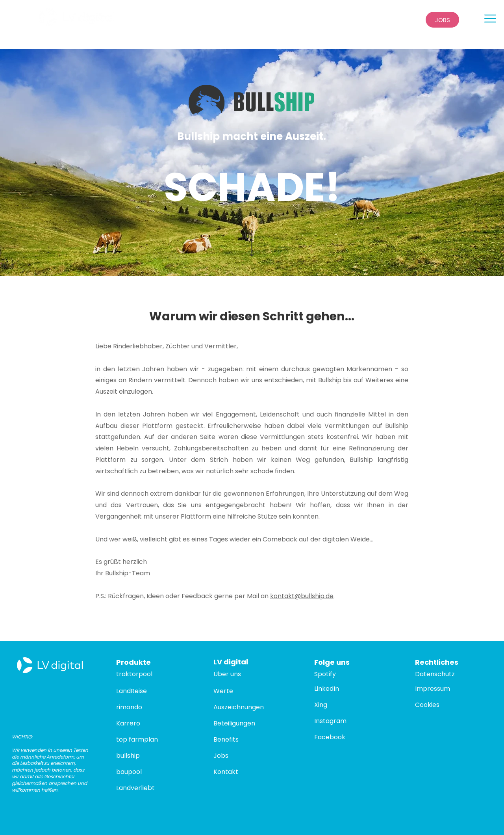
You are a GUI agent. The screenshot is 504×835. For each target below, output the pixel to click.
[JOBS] (442, 20)
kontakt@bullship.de (302, 596)
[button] (490, 19)
